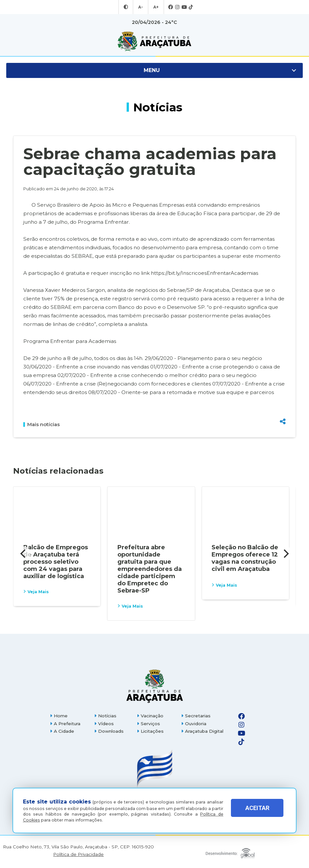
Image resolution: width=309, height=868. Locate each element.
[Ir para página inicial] (154, 41)
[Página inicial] (154, 686)
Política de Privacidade (78, 854)
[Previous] (24, 554)
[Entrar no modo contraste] (127, 7)
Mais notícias (41, 425)
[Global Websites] (230, 851)
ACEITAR (257, 812)
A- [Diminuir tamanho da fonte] (141, 7)
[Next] (285, 554)
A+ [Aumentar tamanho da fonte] (155, 7)
